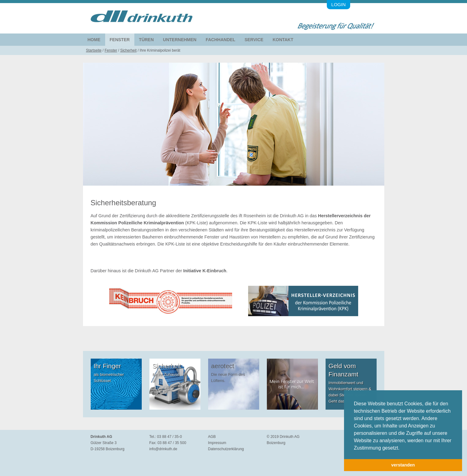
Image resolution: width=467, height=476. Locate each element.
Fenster (120, 40)
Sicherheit (128, 50)
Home (94, 40)
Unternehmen (180, 40)
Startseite (94, 50)
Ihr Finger (107, 366)
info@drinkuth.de (163, 449)
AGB (212, 437)
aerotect (223, 366)
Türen (146, 40)
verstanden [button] (403, 465)
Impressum (217, 443)
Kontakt (283, 40)
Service (254, 40)
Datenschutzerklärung (226, 449)
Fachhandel (220, 40)
